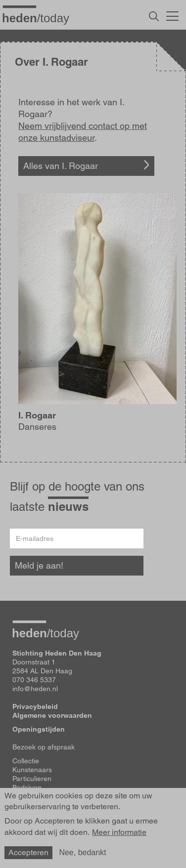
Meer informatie (119, 832)
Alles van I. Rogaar (61, 166)
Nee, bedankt (82, 852)
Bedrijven (27, 787)
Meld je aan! (39, 565)
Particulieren (32, 779)
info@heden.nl (35, 689)
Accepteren (28, 852)
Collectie (26, 761)
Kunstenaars (32, 770)
